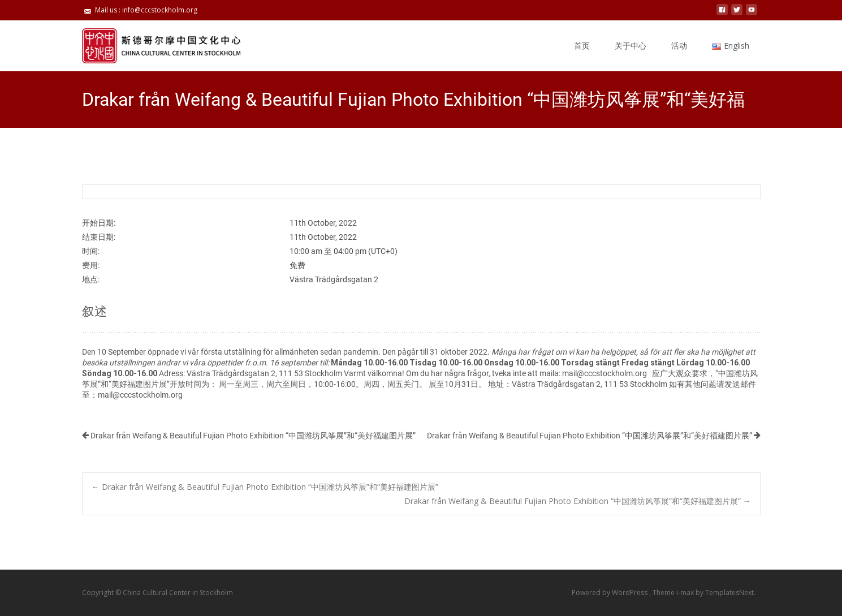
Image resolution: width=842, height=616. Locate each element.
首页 (582, 46)
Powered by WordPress (610, 593)
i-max (686, 593)
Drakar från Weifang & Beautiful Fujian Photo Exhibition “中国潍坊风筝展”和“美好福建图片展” (249, 436)
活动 (679, 46)
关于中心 (631, 46)
